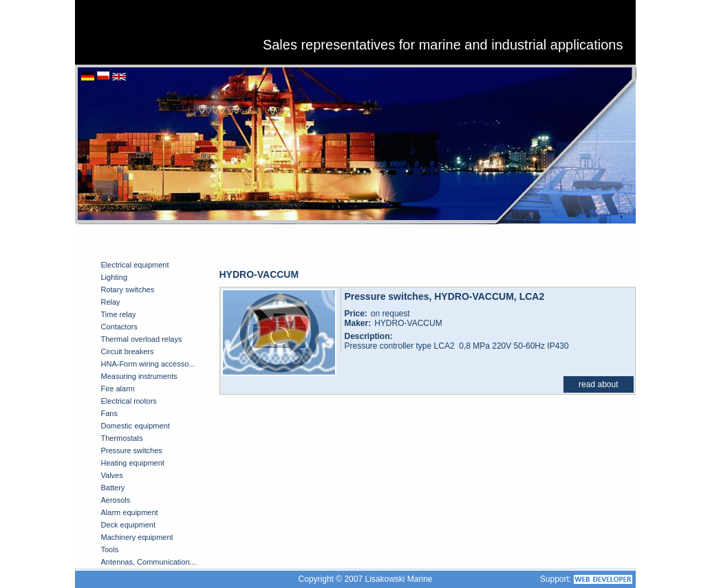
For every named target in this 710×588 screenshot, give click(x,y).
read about (598, 384)
